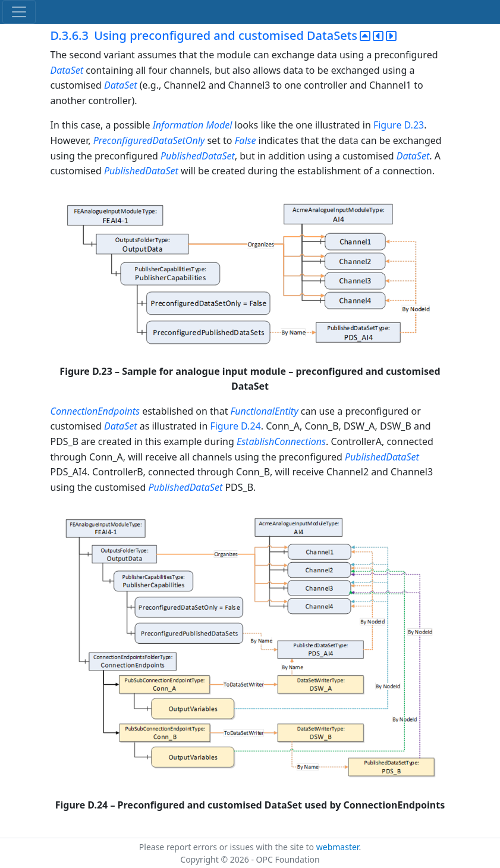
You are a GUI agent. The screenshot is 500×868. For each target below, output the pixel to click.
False (246, 140)
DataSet (67, 70)
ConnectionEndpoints (97, 411)
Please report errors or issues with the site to (228, 847)
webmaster (338, 847)
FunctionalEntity (265, 411)
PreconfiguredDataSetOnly (150, 140)
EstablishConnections (281, 441)
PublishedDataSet (198, 156)
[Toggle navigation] (19, 12)
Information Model (193, 125)
